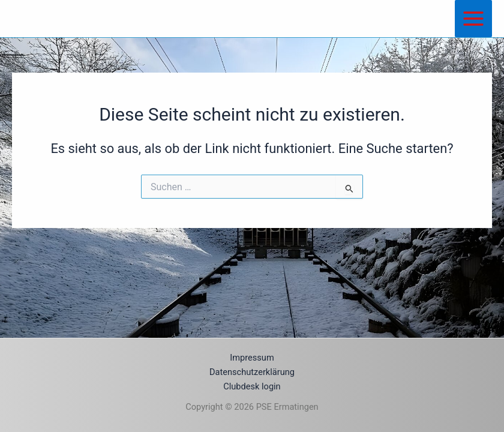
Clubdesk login (252, 386)
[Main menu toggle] (473, 19)
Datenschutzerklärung (252, 372)
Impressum (252, 358)
